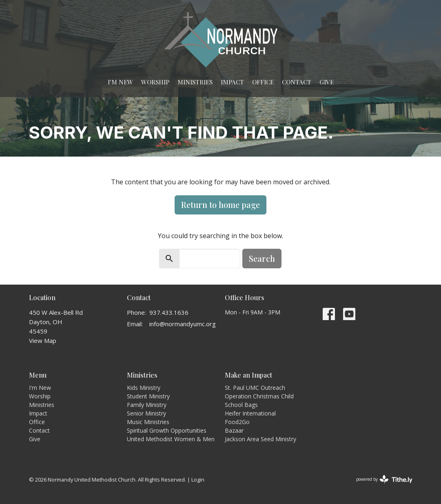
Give (327, 82)
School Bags (241, 405)
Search (262, 258)
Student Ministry (148, 396)
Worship (155, 82)
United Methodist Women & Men (171, 439)
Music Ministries (148, 422)
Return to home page (220, 204)
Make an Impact (248, 375)
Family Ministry (147, 405)
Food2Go (237, 422)
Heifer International (250, 413)
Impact (232, 82)
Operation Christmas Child (259, 396)
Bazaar (234, 430)
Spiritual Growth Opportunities (167, 430)
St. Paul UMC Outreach (255, 388)
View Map (43, 340)
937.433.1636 (169, 312)
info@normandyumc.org (183, 324)
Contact (297, 82)
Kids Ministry (144, 388)
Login (198, 480)
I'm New (120, 82)
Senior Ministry (146, 413)
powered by (384, 479)
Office (263, 82)
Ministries (195, 82)
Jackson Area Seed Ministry (260, 439)
